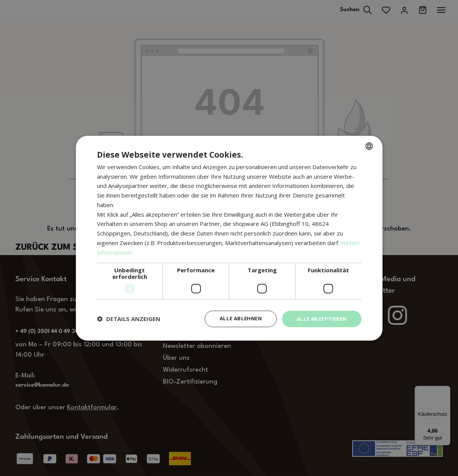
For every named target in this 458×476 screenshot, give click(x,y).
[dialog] (229, 238)
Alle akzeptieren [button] (320, 319)
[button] (129, 319)
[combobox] (369, 145)
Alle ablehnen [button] (236, 319)
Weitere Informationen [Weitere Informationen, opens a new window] (127, 252)
